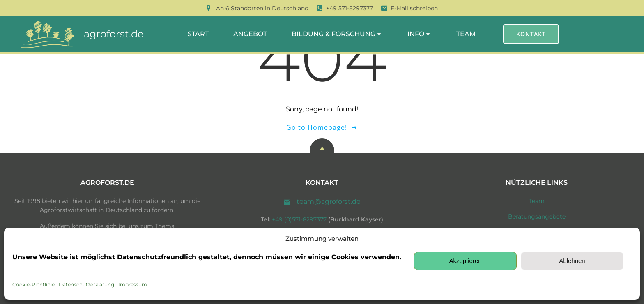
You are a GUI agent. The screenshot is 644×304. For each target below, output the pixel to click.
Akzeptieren (465, 261)
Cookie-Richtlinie (33, 284)
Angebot (250, 34)
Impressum (133, 284)
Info (420, 34)
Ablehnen (572, 261)
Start (198, 34)
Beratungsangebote (537, 216)
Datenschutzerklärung (86, 284)
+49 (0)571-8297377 (299, 219)
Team (466, 34)
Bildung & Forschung (337, 34)
